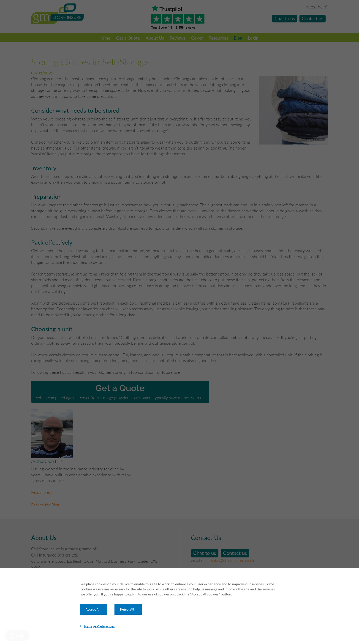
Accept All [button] (93, 609)
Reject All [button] (127, 609)
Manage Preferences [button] (99, 626)
